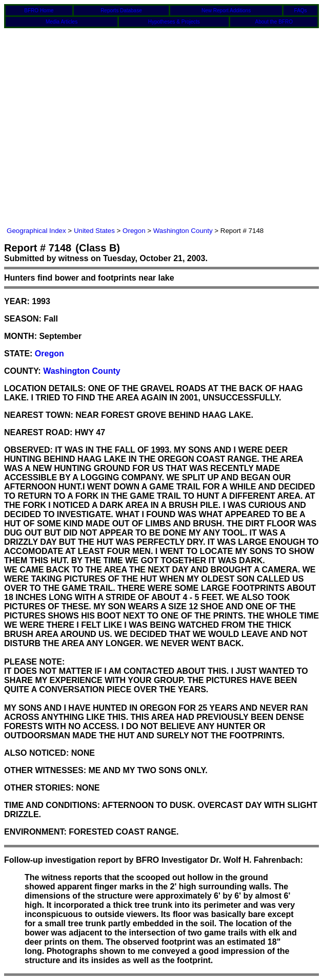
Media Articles (62, 22)
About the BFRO (274, 22)
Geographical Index (36, 231)
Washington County (183, 231)
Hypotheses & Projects (174, 22)
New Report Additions (226, 10)
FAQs (301, 10)
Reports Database (121, 10)
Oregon (134, 231)
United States (94, 231)
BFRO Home (39, 10)
